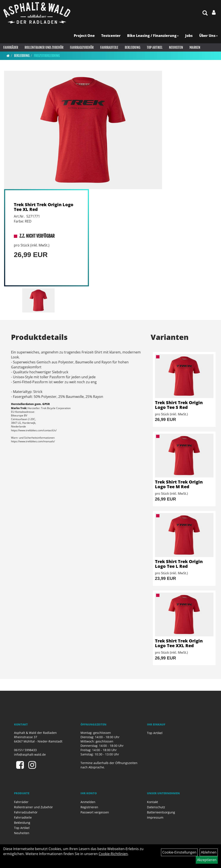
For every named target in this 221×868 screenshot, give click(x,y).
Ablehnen (209, 852)
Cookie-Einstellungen (179, 852)
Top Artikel (155, 47)
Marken (195, 47)
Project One (84, 36)
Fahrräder (11, 47)
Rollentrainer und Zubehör (44, 47)
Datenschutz (156, 807)
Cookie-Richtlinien (113, 854)
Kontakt (152, 802)
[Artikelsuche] (205, 13)
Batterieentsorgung (161, 812)
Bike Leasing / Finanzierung (153, 36)
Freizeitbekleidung (47, 56)
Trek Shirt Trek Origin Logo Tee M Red (179, 484)
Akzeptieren (207, 860)
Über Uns (208, 36)
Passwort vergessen (95, 812)
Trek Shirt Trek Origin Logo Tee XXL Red (179, 643)
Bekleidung (133, 47)
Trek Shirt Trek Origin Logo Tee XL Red (44, 207)
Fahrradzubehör (82, 47)
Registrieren (89, 807)
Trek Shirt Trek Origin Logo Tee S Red (179, 405)
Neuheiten (176, 47)
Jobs (189, 36)
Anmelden (88, 802)
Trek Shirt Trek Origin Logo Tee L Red (179, 564)
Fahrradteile (109, 47)
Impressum (155, 817)
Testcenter (111, 36)
